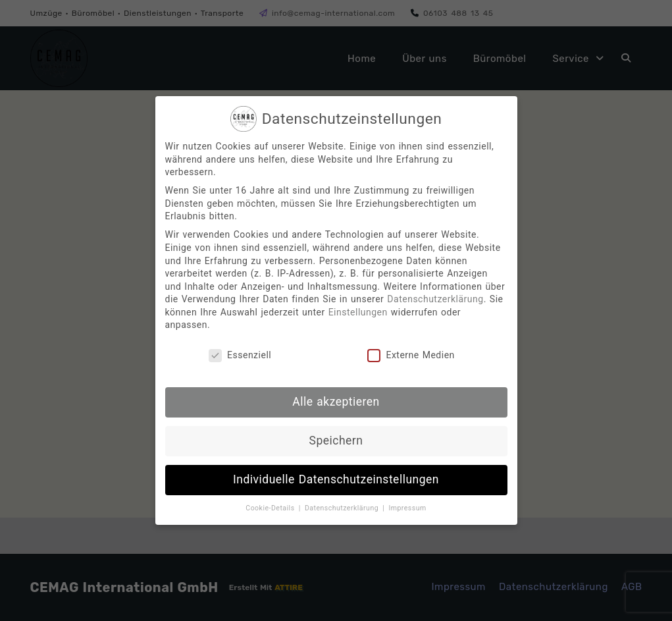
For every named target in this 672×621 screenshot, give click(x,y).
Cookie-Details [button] (271, 508)
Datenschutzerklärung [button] (343, 508)
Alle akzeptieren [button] (336, 402)
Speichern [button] (336, 441)
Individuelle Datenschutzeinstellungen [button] (336, 479)
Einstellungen (358, 312)
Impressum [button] (407, 508)
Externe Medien (411, 355)
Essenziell (240, 355)
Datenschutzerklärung (435, 299)
